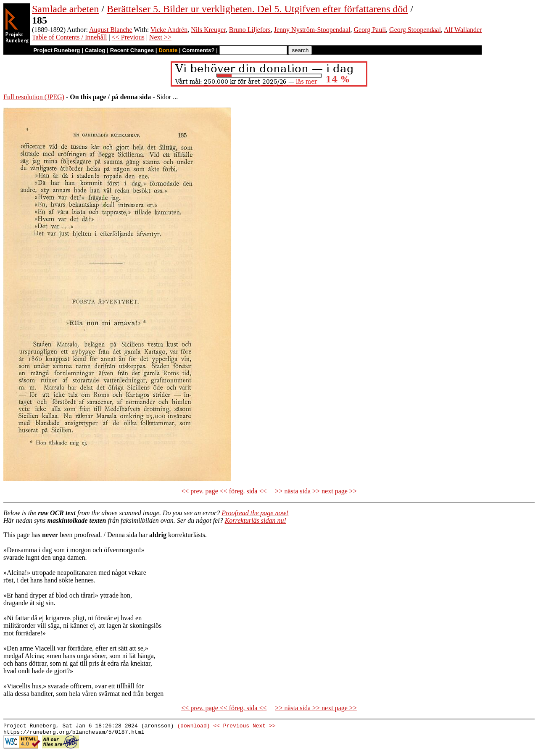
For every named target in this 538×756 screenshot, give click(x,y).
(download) (193, 727)
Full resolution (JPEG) (34, 97)
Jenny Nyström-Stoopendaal (312, 30)
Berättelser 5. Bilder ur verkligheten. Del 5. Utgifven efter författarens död (257, 9)
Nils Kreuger (208, 30)
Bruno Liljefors (250, 30)
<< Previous (128, 37)
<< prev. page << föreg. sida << (224, 491)
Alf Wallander (463, 30)
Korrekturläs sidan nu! (256, 520)
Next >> (160, 37)
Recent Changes (132, 50)
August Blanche (111, 30)
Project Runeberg (57, 50)
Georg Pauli (370, 30)
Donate (168, 50)
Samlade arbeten (65, 9)
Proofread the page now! (255, 513)
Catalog (95, 50)
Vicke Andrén (169, 30)
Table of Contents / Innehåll (69, 37)
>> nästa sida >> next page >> (316, 491)
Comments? (199, 50)
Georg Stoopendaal (415, 30)
